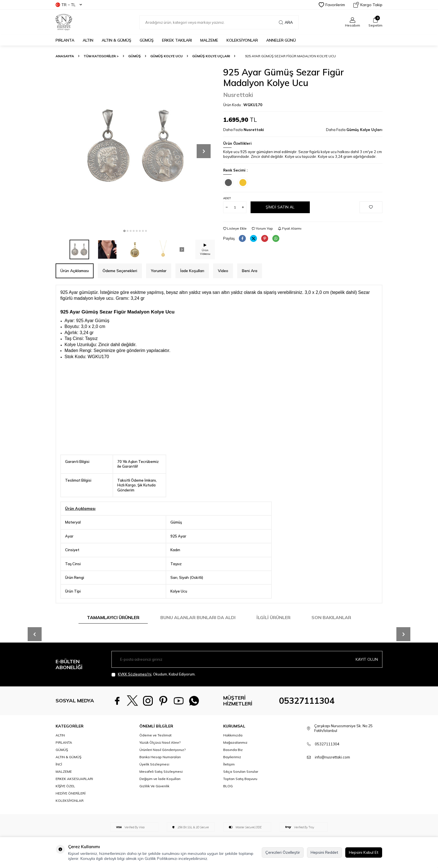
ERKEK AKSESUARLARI (74, 779)
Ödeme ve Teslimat (155, 735)
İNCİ (59, 764)
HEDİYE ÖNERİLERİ (71, 793)
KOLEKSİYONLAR (242, 40)
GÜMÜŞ (147, 40)
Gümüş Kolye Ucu (166, 56)
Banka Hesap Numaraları (160, 757)
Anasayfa (65, 56)
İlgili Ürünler (273, 617)
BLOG (228, 786)
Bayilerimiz (232, 757)
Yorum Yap (262, 228)
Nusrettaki (238, 95)
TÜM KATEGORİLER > (101, 56)
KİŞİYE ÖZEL (65, 786)
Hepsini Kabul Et (364, 852)
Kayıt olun (367, 659)
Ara (286, 22)
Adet (227, 198)
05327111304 (307, 701)
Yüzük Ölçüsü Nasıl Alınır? (160, 742)
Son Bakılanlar (331, 617)
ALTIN (88, 40)
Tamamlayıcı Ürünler (113, 617)
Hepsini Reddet (324, 852)
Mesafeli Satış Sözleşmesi (161, 771)
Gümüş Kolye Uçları (211, 56)
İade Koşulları (192, 271)
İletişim (229, 764)
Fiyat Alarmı (290, 228)
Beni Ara (250, 271)
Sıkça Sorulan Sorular (241, 771)
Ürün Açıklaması (75, 271)
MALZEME (209, 40)
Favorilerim (332, 5)
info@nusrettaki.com (332, 757)
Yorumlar (159, 271)
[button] (124, 231)
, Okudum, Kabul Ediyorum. (153, 674)
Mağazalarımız (235, 742)
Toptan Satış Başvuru (240, 779)
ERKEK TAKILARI (177, 40)
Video (223, 271)
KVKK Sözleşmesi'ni (135, 674)
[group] (135, 146)
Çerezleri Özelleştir (283, 852)
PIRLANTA (65, 40)
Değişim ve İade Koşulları (160, 779)
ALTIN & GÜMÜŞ (116, 40)
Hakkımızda (233, 735)
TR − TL (69, 5)
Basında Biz (233, 750)
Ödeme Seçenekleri (120, 271)
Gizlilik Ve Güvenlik (154, 786)
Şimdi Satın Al (280, 207)
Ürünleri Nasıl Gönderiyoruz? (162, 750)
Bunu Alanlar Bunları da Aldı (198, 617)
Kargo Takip (368, 5)
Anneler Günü (281, 40)
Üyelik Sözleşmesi (154, 764)
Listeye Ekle (235, 228)
